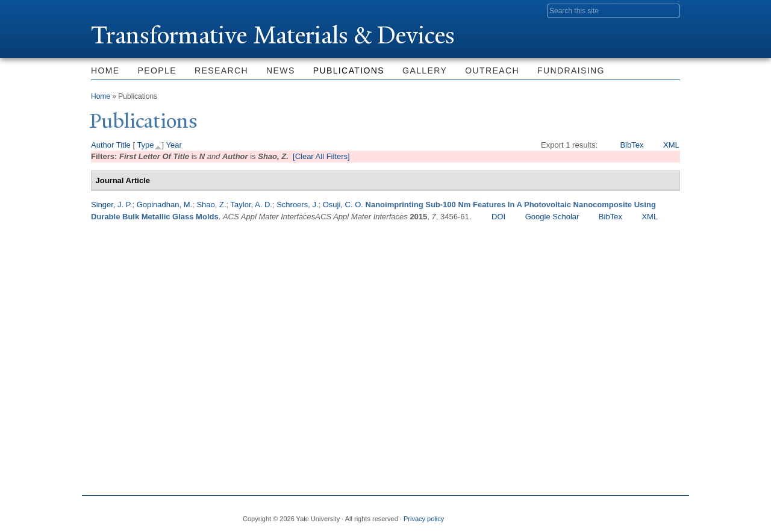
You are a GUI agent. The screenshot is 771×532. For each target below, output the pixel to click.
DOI (498, 217)
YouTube (670, 514)
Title (123, 145)
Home (105, 70)
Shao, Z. (211, 205)
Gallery (425, 70)
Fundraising (571, 70)
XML (671, 145)
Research (221, 70)
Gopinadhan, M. (165, 205)
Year (174, 145)
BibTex (632, 145)
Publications (349, 70)
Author (102, 145)
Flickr (612, 514)
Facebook (554, 514)
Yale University (125, 10)
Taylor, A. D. (251, 205)
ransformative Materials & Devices (273, 35)
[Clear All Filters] (321, 156)
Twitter (582, 514)
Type (145, 145)
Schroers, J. (297, 205)
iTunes (641, 514)
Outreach (492, 70)
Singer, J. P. (111, 205)
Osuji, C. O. (343, 205)
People (157, 70)
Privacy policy (424, 519)
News (281, 70)
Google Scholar (552, 217)
